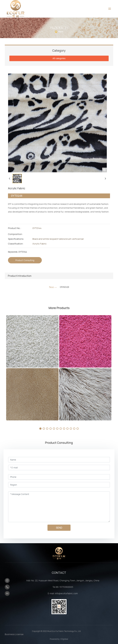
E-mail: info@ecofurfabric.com (63, 593)
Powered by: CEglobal (59, 639)
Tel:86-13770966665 (63, 587)
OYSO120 (64, 287)
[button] (40, 429)
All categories (59, 58)
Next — (53, 287)
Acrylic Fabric (39, 244)
